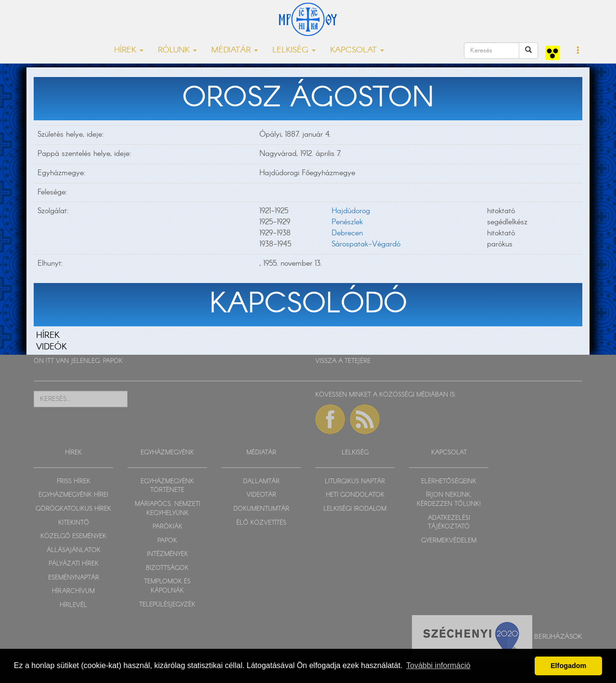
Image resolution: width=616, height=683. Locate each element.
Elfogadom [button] (568, 666)
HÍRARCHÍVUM (73, 591)
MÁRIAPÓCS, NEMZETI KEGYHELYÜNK (167, 509)
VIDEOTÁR (261, 495)
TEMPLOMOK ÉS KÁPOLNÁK (167, 586)
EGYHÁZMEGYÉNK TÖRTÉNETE (167, 486)
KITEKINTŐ (74, 523)
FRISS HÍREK (74, 482)
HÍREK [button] (129, 50)
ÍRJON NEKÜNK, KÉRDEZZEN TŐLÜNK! (449, 500)
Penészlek (347, 222)
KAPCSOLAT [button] (357, 50)
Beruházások (558, 636)
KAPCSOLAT (449, 453)
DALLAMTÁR (261, 482)
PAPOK (113, 361)
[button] (578, 51)
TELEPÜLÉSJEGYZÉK (167, 605)
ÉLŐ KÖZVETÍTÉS (261, 523)
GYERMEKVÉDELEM (449, 541)
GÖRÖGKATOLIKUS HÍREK (73, 509)
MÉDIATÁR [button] (235, 50)
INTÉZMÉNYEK (167, 554)
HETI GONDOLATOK (355, 495)
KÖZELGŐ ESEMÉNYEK (73, 536)
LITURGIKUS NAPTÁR (355, 482)
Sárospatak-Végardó (366, 244)
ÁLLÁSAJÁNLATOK (74, 550)
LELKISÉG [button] (294, 50)
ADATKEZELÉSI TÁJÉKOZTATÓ (449, 523)
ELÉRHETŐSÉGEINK (449, 482)
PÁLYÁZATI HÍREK (74, 564)
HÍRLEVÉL (73, 605)
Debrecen (347, 233)
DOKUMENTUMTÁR (261, 509)
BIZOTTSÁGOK (167, 568)
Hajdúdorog (351, 211)
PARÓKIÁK (167, 527)
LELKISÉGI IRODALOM (355, 509)
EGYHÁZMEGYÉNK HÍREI (73, 495)
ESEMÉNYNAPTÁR (74, 578)
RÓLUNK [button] (177, 50)
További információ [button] (438, 665)
